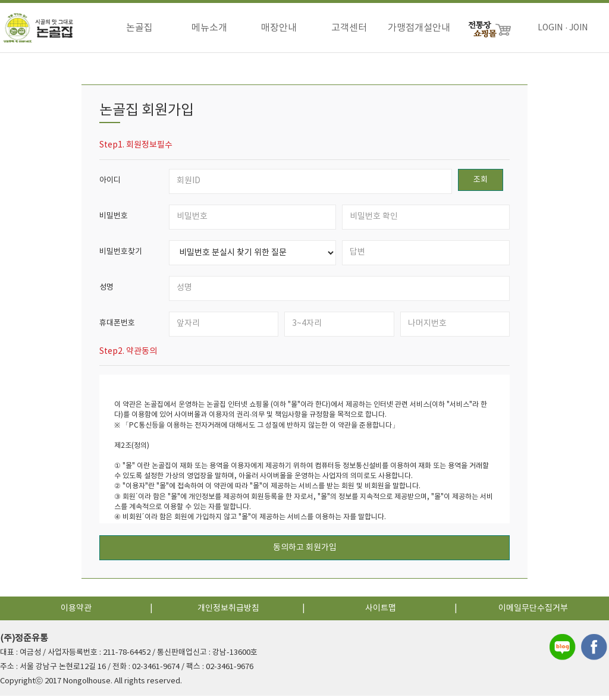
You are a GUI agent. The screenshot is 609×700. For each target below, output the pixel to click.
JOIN (578, 28)
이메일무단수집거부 (533, 613)
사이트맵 (381, 613)
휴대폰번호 (117, 327)
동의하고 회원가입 (305, 552)
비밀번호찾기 (121, 256)
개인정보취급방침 (228, 613)
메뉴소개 (209, 28)
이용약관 (76, 613)
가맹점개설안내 (419, 28)
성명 (106, 292)
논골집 (139, 28)
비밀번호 (114, 220)
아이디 (110, 185)
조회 (481, 184)
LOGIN (550, 28)
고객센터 (349, 28)
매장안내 (279, 28)
